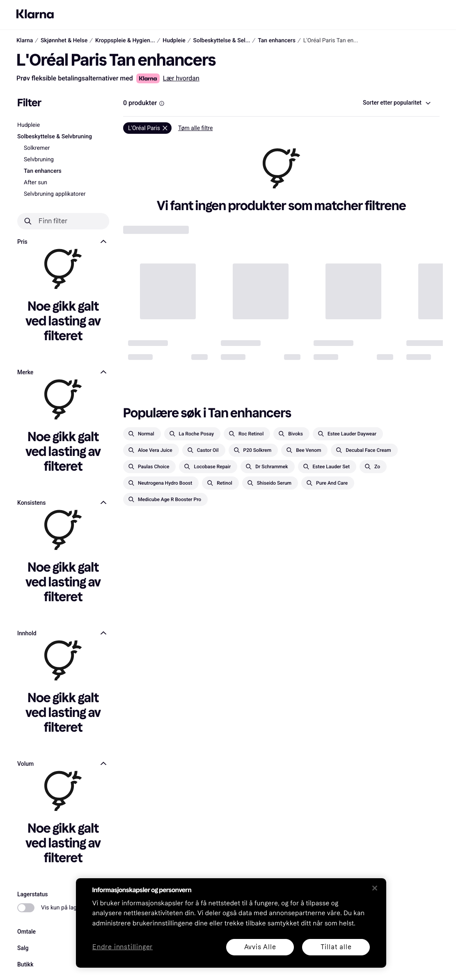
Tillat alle (336, 947)
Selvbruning (39, 160)
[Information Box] (162, 103)
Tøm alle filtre (196, 128)
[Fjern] (147, 128)
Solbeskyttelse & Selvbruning (55, 137)
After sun (36, 183)
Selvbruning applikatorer (55, 194)
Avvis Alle (260, 947)
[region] (231, 923)
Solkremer (37, 148)
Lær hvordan (181, 78)
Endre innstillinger (123, 947)
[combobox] (396, 103)
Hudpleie (29, 125)
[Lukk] (375, 888)
